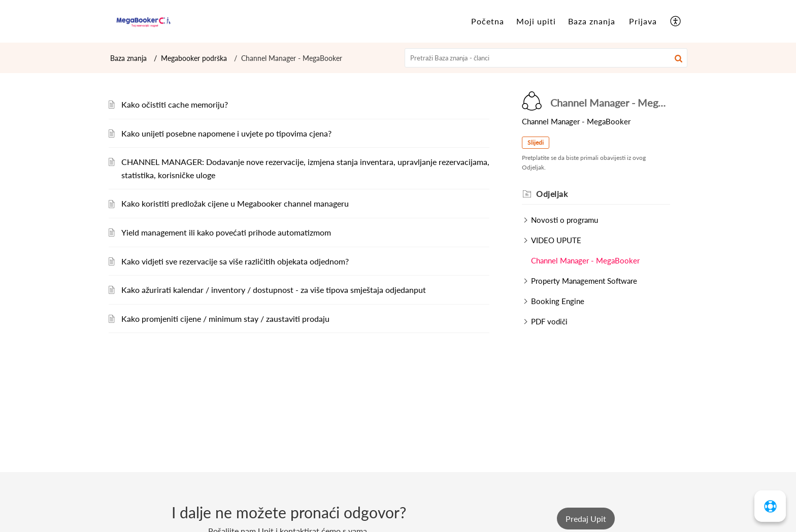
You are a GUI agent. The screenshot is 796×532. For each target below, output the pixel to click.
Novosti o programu (565, 220)
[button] (678, 58)
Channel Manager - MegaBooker (585, 260)
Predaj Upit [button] (586, 519)
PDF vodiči (549, 321)
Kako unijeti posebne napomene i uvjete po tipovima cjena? (226, 133)
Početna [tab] (488, 21)
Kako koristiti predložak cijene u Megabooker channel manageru (235, 203)
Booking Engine (558, 301)
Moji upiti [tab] (536, 21)
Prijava (643, 21)
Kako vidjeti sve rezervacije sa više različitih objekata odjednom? (235, 261)
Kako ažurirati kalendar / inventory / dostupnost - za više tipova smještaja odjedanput (274, 290)
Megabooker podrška (194, 58)
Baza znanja (128, 58)
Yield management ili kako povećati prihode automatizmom (226, 232)
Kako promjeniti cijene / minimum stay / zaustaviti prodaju (225, 319)
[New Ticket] (586, 519)
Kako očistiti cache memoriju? (175, 104)
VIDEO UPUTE (556, 240)
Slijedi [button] (536, 142)
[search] (546, 58)
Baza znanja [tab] (592, 21)
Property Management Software (584, 281)
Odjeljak (552, 194)
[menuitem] (643, 21)
